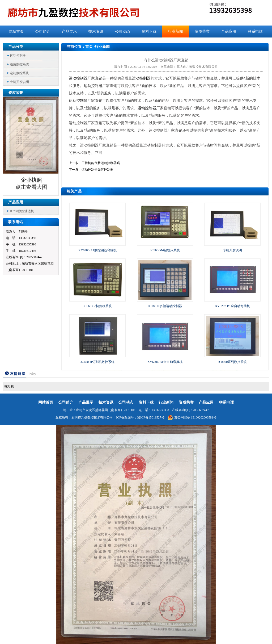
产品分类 (16, 47)
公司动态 (122, 32)
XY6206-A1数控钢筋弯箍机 (97, 250)
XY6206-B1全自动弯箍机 (165, 362)
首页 (89, 47)
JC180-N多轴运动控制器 (165, 306)
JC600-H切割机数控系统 (97, 362)
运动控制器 (18, 56)
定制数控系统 (19, 73)
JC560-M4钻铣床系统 (165, 250)
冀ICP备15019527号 (151, 417)
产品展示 (69, 32)
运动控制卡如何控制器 (97, 170)
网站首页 (16, 32)
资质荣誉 (202, 32)
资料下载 (149, 32)
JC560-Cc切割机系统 (97, 306)
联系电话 (255, 32)
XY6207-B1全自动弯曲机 (232, 306)
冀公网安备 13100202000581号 (192, 417)
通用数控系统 (19, 64)
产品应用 (229, 32)
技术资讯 (96, 32)
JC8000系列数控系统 (233, 362)
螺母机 (9, 386)
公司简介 (43, 32)
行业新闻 (176, 32)
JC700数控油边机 (22, 211)
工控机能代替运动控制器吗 (101, 163)
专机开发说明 (19, 82)
